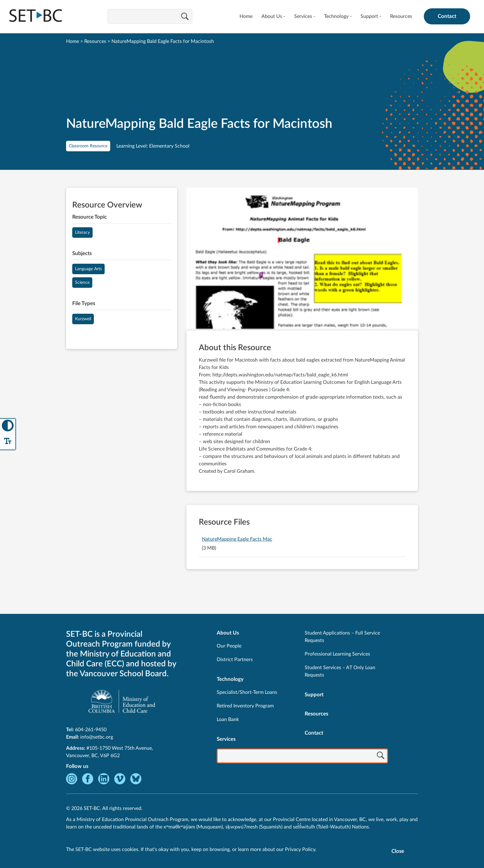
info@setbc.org (97, 737)
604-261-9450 (91, 730)
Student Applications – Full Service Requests (342, 637)
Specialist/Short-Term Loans (247, 692)
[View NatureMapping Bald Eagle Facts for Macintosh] (302, 259)
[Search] (185, 17)
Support (369, 16)
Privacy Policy (300, 849)
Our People (229, 646)
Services (303, 16)
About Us (272, 16)
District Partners (235, 660)
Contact (447, 16)
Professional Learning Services (337, 654)
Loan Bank (228, 719)
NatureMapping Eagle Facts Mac (237, 539)
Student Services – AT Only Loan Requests (340, 671)
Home (246, 16)
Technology (336, 16)
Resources (401, 16)
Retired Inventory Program (245, 706)
